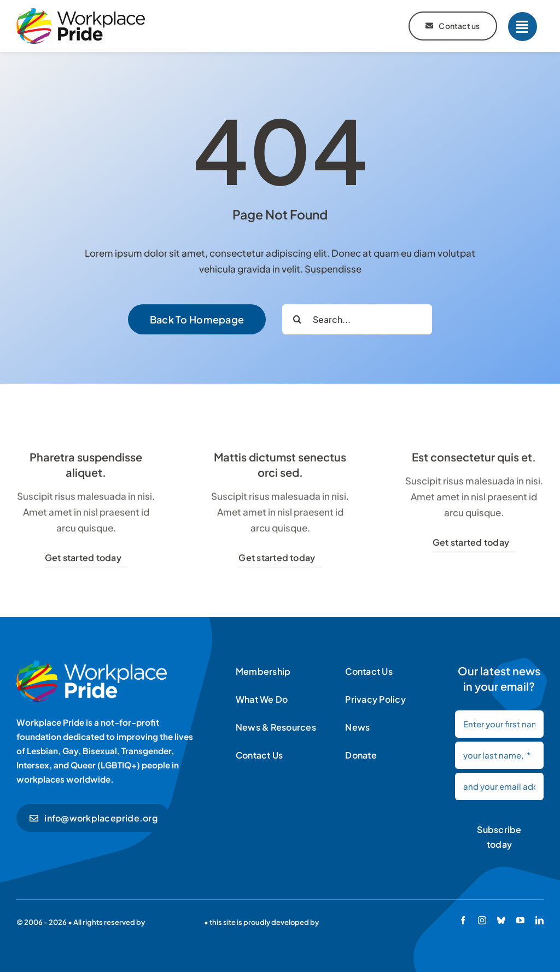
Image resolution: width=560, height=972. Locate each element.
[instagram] (482, 920)
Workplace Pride (174, 922)
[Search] (297, 319)
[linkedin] (539, 920)
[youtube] (520, 920)
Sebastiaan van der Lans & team (375, 922)
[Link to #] (523, 27)
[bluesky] (501, 920)
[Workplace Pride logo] (81, 13)
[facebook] (463, 920)
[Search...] (357, 319)
